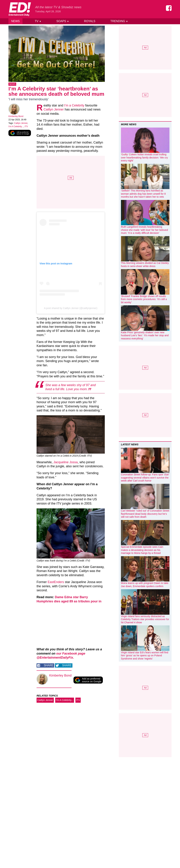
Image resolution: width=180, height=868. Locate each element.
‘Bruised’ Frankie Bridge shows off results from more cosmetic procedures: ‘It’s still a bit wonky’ (144, 299)
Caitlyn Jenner (21, 124)
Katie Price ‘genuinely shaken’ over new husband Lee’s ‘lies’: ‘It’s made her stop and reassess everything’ (145, 335)
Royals (90, 21)
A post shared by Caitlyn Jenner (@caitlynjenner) (71, 309)
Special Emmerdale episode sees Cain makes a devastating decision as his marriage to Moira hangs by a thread (142, 550)
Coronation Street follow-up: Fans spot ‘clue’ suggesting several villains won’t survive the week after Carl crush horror (145, 478)
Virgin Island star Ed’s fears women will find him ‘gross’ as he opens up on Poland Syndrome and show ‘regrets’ (145, 656)
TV (38, 21)
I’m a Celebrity (74, 106)
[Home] (20, 9)
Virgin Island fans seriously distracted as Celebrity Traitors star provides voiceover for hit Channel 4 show (145, 619)
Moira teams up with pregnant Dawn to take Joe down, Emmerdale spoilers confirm (145, 585)
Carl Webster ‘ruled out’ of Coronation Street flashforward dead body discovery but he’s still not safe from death (145, 514)
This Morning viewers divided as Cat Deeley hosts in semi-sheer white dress (145, 265)
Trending (119, 21)
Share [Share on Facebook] (49, 666)
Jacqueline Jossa (66, 463)
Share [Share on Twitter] (67, 666)
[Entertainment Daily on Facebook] (169, 8)
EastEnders (56, 583)
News (15, 21)
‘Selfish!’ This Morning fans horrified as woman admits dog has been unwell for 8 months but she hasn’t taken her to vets (143, 194)
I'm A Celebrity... (16, 127)
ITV (26, 127)
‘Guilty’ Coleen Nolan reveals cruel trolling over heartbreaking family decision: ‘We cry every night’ (144, 157)
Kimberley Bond (16, 117)
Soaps (63, 21)
